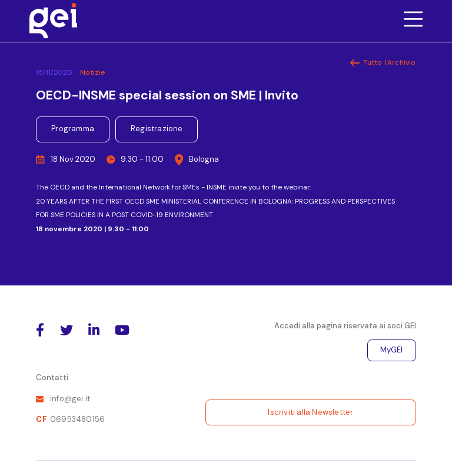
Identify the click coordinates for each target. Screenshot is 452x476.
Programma (73, 129)
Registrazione (157, 129)
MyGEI (392, 350)
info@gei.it (70, 399)
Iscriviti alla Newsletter (310, 412)
